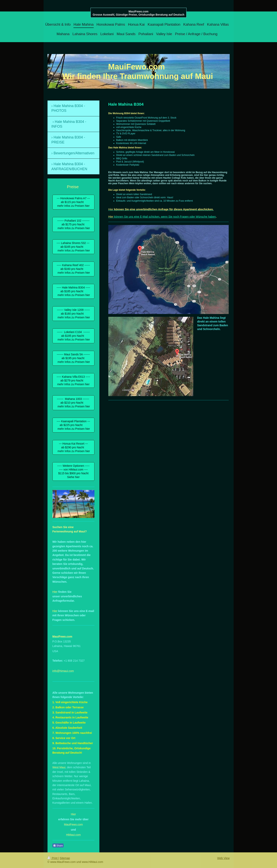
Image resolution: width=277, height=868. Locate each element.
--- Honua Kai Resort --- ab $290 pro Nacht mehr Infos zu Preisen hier (73, 447)
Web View (223, 858)
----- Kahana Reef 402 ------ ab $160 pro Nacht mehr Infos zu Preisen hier (73, 269)
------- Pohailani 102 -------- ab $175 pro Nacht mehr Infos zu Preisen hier (73, 224)
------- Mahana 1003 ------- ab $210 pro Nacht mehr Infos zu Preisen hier (73, 403)
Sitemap (65, 858)
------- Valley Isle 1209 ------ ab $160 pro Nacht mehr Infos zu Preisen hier (73, 314)
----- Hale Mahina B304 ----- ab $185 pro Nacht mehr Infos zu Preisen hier (73, 291)
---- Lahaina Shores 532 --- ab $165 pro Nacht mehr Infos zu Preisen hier (73, 247)
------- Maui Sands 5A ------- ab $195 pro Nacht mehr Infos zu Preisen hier (73, 358)
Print (53, 858)
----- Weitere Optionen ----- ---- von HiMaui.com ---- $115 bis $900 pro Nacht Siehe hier (73, 471)
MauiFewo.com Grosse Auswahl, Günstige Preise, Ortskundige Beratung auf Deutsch (138, 13)
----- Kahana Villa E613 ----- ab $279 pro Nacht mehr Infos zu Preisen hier (73, 380)
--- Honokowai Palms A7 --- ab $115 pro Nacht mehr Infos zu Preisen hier (73, 202)
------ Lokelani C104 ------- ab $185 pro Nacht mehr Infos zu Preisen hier (73, 336)
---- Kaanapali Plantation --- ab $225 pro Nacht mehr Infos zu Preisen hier (73, 425)
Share (58, 846)
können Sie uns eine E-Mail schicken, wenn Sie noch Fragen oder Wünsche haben (165, 217)
